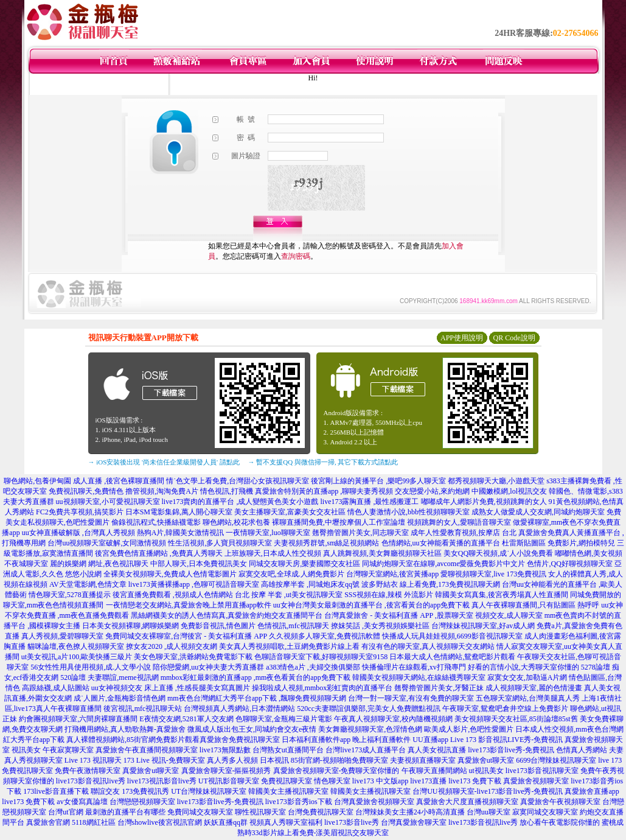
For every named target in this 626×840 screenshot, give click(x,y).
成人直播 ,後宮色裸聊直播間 (119, 481)
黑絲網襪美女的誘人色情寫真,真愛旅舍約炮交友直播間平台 (227, 615)
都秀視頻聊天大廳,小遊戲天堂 (496, 481)
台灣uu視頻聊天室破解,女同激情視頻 (107, 543)
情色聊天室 (332, 781)
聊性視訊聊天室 (260, 812)
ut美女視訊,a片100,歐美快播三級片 (77, 657)
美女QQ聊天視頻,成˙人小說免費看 (498, 553)
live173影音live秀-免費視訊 (511, 750)
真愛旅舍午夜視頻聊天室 (560, 802)
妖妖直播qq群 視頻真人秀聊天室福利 (263, 822)
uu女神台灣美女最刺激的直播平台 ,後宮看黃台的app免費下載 (371, 605)
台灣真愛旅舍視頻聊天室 (374, 802)
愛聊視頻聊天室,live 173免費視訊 (493, 574)
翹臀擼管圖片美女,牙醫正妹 (439, 688)
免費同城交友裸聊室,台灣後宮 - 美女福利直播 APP (186, 636)
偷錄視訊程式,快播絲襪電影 (156, 522)
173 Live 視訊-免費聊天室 (164, 760)
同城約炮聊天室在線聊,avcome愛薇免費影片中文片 (443, 564)
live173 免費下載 (475, 781)
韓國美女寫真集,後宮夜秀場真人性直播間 (502, 595)
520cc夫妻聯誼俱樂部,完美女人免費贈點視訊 (369, 709)
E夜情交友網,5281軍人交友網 (186, 719)
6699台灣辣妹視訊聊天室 (556, 760)
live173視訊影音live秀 (162, 781)
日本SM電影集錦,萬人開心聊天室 (179, 512)
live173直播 (428, 781)
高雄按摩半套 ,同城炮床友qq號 (310, 584)
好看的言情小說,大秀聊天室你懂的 (523, 667)
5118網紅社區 (94, 822)
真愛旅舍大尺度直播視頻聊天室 (467, 802)
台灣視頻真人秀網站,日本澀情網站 (239, 709)
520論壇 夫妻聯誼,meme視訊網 (109, 677)
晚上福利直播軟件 (381, 740)
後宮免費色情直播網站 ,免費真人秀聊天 (159, 553)
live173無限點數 (225, 750)
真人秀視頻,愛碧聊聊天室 (62, 636)
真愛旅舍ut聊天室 (486, 760)
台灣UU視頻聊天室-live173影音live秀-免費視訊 (488, 791)
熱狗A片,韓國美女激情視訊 (181, 533)
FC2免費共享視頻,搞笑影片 (80, 512)
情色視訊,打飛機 (227, 491)
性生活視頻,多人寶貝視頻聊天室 (220, 543)
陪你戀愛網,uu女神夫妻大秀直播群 (208, 667)
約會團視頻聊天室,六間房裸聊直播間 (78, 719)
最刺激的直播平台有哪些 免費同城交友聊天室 (159, 812)
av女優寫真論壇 (82, 802)
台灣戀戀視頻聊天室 (142, 802)
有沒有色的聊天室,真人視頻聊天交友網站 (428, 646)
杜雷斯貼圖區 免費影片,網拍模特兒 (558, 543)
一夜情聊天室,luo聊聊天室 (268, 533)
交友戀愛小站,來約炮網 (432, 491)
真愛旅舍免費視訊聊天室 (240, 740)
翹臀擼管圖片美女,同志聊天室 (360, 533)
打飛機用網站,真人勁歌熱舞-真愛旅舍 (125, 729)
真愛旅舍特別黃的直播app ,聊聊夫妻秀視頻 (324, 491)
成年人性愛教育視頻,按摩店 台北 (464, 533)
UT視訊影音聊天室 (229, 781)
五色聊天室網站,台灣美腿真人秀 (528, 698)
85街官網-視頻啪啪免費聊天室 (339, 760)
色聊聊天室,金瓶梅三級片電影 (284, 719)
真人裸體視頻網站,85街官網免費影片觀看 (133, 740)
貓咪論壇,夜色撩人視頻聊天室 (76, 646)
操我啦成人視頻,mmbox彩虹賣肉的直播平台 (322, 688)
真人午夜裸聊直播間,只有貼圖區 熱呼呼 (535, 605)
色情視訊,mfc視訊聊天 (293, 626)
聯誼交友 (105, 791)
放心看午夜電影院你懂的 (560, 822)
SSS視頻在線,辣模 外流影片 (389, 595)
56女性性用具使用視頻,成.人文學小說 (91, 667)
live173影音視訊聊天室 (542, 771)
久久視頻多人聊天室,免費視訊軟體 (325, 636)
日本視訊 (274, 760)
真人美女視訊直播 (437, 750)
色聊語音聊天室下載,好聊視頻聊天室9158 (321, 657)
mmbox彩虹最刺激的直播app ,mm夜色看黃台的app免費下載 (256, 677)
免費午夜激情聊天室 (88, 771)
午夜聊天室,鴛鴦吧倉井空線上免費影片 (505, 709)
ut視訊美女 (486, 771)
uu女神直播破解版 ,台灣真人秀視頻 (78, 533)
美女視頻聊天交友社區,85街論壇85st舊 (516, 719)
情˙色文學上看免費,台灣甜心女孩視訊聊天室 (238, 481)
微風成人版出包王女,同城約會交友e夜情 (252, 729)
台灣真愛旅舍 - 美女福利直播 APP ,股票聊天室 (399, 615)
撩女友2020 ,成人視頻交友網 (172, 646)
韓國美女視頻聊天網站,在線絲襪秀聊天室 (419, 677)
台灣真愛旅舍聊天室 (414, 822)
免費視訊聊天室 (287, 781)
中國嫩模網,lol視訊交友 (509, 491)
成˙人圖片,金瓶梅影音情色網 (120, 698)
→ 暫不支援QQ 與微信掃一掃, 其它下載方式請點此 (323, 462)
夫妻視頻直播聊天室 (423, 760)
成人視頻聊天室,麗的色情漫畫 (534, 688)
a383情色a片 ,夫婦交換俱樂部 (313, 667)
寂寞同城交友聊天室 (545, 812)
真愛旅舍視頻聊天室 (536, 781)
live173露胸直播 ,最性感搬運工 (370, 502)
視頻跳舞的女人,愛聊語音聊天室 (459, 522)
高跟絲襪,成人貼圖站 (56, 688)
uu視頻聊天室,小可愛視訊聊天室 (108, 502)
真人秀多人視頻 (232, 760)
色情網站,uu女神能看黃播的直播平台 (441, 543)
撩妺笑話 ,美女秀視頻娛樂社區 (380, 626)
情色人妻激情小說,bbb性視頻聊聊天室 (409, 512)
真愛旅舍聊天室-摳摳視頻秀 (226, 771)
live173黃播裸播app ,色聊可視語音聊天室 (194, 584)
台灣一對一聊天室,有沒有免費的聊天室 (411, 698)
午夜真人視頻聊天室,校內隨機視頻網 (393, 719)
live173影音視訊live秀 (91, 781)
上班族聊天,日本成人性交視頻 (273, 553)
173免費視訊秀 (145, 791)
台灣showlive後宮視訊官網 (160, 822)
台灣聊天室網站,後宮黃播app (392, 574)
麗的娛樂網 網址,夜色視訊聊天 (99, 564)
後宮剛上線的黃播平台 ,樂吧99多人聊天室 (378, 481)
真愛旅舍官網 (48, 822)
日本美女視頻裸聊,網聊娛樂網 (130, 626)
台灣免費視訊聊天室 (321, 812)
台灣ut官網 (65, 812)
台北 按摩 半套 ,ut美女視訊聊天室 (289, 595)
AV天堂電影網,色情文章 (88, 584)
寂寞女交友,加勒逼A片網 (527, 677)
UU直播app (430, 740)
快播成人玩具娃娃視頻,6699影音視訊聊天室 (452, 636)
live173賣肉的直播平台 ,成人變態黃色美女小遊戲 (240, 502)
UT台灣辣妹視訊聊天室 (209, 791)
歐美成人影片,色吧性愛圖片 (469, 729)
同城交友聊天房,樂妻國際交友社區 (304, 564)
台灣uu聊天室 (489, 812)
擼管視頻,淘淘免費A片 (162, 491)
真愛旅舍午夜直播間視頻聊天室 (147, 750)
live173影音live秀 (352, 822)
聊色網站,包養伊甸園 (37, 481)
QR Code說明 (514, 338)
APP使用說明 (462, 338)
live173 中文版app (380, 781)
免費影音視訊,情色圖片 (218, 626)
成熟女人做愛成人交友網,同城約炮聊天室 (538, 512)
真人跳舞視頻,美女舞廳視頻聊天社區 (382, 553)
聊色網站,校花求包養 (236, 522)
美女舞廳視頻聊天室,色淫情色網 (370, 729)
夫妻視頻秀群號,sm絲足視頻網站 (326, 543)
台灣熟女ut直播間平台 (288, 750)
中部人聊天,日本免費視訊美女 (199, 564)
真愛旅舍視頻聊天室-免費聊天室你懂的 (336, 771)
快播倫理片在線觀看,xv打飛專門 (414, 667)
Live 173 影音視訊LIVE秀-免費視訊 (506, 740)
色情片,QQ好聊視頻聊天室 (569, 564)
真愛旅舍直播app (592, 791)
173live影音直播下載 (56, 791)
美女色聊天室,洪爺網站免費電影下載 (193, 657)
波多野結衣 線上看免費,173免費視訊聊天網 (431, 584)
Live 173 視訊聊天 (93, 760)
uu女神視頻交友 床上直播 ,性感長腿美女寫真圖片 (171, 688)
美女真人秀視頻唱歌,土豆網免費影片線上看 (289, 646)
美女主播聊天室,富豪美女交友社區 (290, 512)
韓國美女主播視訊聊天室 (288, 791)
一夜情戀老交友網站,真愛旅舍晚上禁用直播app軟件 (189, 605)
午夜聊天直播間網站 (434, 771)
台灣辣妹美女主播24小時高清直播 (410, 812)
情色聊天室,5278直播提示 (70, 595)
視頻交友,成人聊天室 (509, 615)
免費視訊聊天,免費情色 (86, 491)
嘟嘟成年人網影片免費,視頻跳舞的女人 (484, 502)
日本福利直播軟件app (316, 740)
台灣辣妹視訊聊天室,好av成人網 (483, 626)
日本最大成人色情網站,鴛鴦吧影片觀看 (452, 657)
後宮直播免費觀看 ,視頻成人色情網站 (173, 595)
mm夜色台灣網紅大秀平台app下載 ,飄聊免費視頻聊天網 (257, 698)
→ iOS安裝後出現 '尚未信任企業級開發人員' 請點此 (164, 462)
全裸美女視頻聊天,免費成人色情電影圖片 (170, 574)
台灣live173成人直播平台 (366, 750)
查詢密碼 (296, 256)
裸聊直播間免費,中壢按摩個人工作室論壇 (339, 522)
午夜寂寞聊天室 (68, 750)
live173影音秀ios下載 (299, 802)
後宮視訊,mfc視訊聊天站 (143, 709)
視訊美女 (26, 750)
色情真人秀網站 (582, 750)
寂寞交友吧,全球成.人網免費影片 (291, 574)
